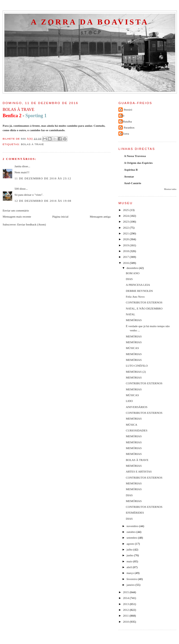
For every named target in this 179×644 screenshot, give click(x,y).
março (131, 573)
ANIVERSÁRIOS (137, 407)
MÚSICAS (132, 348)
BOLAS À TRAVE (137, 460)
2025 (126, 210)
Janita (18, 166)
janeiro (131, 585)
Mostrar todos (170, 189)
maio (130, 561)
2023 (126, 222)
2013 (126, 604)
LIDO (129, 401)
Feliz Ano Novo (135, 297)
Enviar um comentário (16, 210)
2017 (126, 257)
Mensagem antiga (100, 217)
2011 (126, 616)
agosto (131, 544)
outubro (132, 532)
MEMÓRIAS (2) (136, 372)
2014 (126, 598)
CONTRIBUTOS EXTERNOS (144, 302)
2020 (126, 239)
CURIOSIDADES (137, 430)
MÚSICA (131, 425)
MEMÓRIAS (134, 320)
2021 (126, 233)
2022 (126, 228)
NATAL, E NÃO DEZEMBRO (144, 308)
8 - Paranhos (127, 127)
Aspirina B (131, 170)
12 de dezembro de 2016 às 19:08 (43, 201)
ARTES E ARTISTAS (139, 471)
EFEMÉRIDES (135, 513)
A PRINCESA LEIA (138, 285)
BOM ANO (133, 273)
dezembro (133, 268)
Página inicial (60, 217)
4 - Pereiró (126, 110)
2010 (126, 622)
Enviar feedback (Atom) (32, 224)
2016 (126, 263)
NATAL (131, 314)
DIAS (129, 279)
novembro (133, 526)
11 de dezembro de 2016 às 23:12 (43, 178)
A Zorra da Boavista (90, 22)
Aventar (129, 176)
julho (130, 549)
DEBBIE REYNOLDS (139, 291)
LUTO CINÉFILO (137, 366)
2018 (126, 251)
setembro (132, 538)
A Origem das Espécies (138, 163)
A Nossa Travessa (135, 156)
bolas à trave (33, 144)
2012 (126, 610)
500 (17, 189)
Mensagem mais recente (17, 217)
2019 (126, 245)
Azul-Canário (133, 183)
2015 (126, 592)
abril (130, 567)
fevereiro (132, 579)
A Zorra (124, 134)
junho (130, 555)
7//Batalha (126, 121)
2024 (126, 216)
